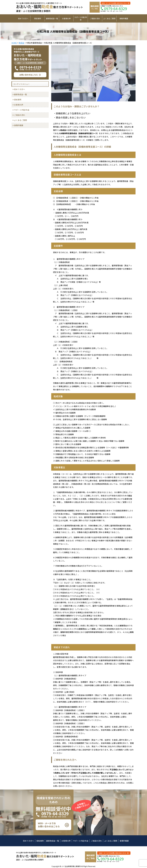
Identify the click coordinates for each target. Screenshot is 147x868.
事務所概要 (124, 18)
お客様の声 (66, 18)
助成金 (21, 43)
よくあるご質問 (109, 18)
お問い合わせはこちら (29, 75)
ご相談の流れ (95, 18)
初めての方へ (23, 18)
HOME (14, 43)
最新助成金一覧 (52, 18)
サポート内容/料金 (81, 18)
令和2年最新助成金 (34, 43)
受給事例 (38, 18)
